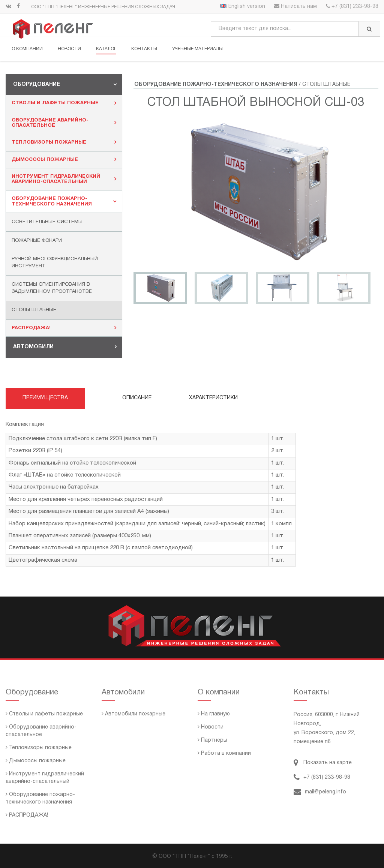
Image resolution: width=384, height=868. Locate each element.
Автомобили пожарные (133, 714)
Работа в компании (224, 753)
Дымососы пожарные (36, 761)
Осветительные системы (47, 222)
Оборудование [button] (65, 84)
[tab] (64, 85)
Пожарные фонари (37, 241)
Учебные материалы (197, 49)
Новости (69, 49)
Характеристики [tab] (213, 398)
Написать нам (295, 7)
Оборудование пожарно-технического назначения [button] (64, 201)
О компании (27, 49)
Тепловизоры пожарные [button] (64, 142)
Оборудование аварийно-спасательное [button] (64, 123)
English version (243, 7)
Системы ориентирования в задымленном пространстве (52, 288)
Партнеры (212, 740)
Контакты (144, 49)
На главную (214, 714)
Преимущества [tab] (45, 398)
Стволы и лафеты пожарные (44, 714)
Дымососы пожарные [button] (64, 159)
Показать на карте (323, 763)
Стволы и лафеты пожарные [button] (64, 103)
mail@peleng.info (320, 792)
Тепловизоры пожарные (39, 748)
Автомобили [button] (65, 347)
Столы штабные (34, 310)
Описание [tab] (137, 398)
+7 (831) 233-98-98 (352, 7)
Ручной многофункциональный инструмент (55, 263)
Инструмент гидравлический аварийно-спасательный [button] (64, 179)
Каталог (106, 49)
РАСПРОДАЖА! (27, 815)
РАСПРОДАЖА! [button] (64, 328)
